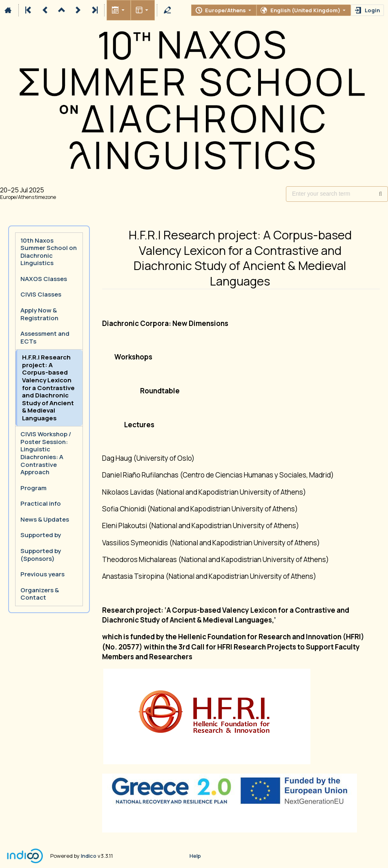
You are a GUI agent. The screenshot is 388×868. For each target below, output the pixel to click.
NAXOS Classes (44, 279)
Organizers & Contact (40, 594)
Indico (89, 856)
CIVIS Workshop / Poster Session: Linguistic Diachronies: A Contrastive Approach (46, 453)
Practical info (41, 503)
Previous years (42, 574)
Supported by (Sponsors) (41, 555)
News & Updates (45, 519)
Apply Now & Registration (39, 314)
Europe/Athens (225, 10)
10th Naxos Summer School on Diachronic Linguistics (49, 252)
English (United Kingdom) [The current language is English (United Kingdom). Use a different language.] (305, 10)
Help (195, 856)
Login (372, 10)
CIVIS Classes (41, 294)
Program (33, 488)
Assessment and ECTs (45, 337)
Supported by (41, 535)
